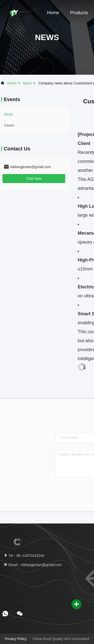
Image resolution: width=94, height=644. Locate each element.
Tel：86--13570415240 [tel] (24, 556)
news (27, 83)
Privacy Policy (16, 639)
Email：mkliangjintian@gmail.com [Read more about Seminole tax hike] (33, 565)
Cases (9, 125)
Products (79, 13)
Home (53, 13)
